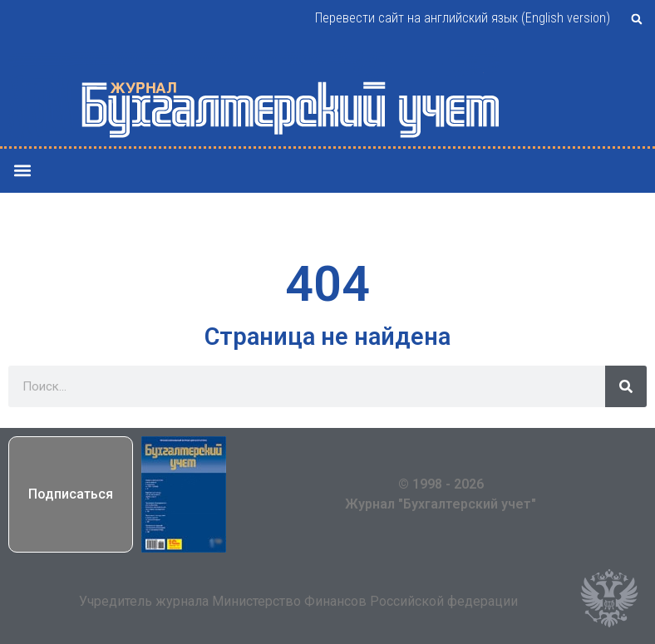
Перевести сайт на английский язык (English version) (463, 18)
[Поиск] (626, 386)
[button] (637, 19)
